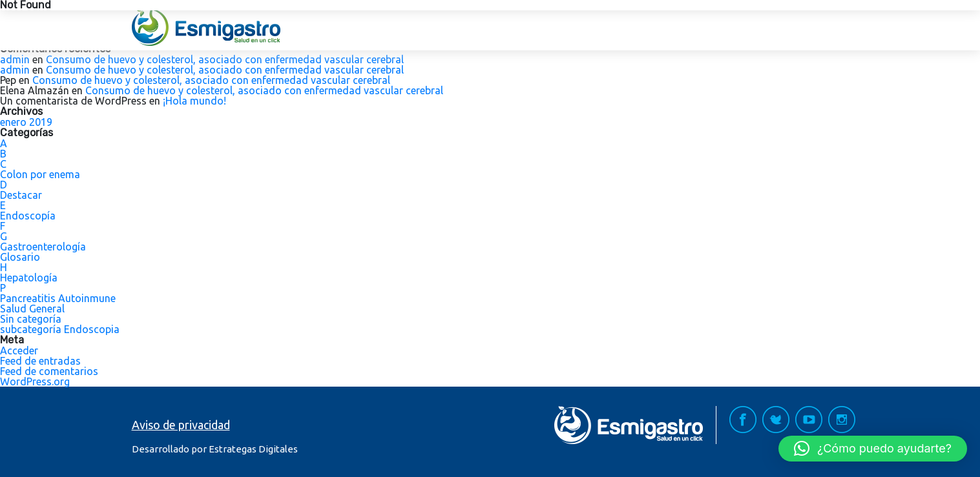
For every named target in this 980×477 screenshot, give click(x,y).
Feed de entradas (40, 361)
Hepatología (29, 278)
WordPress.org (35, 381)
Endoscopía (28, 216)
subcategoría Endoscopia (60, 329)
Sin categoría (31, 319)
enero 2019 (26, 122)
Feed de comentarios (49, 371)
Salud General (32, 309)
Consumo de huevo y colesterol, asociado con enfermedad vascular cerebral (225, 59)
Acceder (19, 350)
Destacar (21, 195)
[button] (873, 449)
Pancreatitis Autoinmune (58, 298)
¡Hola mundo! (194, 101)
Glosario (20, 257)
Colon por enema (40, 174)
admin (15, 59)
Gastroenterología (43, 247)
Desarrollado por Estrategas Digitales (215, 449)
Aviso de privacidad (181, 425)
